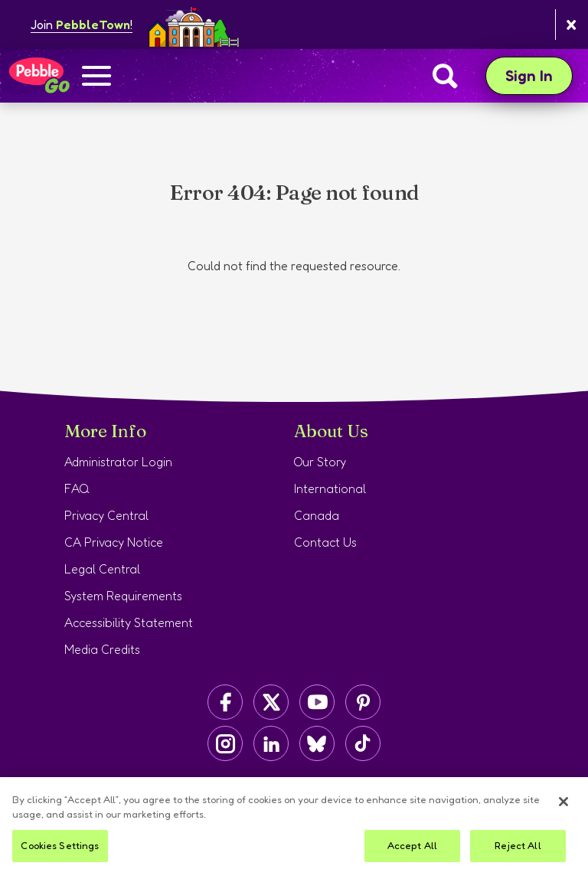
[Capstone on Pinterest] (363, 702)
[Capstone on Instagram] (225, 743)
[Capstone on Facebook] (225, 702)
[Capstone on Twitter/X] (271, 702)
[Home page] (39, 76)
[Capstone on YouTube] (317, 702)
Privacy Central (106, 515)
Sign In (539, 75)
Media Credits (102, 649)
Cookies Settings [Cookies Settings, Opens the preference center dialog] (60, 851)
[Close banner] (572, 25)
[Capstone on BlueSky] (317, 743)
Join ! (82, 25)
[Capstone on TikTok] (363, 743)
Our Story (320, 462)
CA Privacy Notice (114, 542)
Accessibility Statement (129, 622)
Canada (317, 515)
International (330, 488)
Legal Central (102, 569)
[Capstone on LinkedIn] (271, 743)
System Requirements (123, 596)
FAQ (77, 488)
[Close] (563, 808)
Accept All (412, 851)
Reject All (518, 851)
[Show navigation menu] (96, 77)
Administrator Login (118, 462)
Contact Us (325, 542)
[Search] (445, 76)
